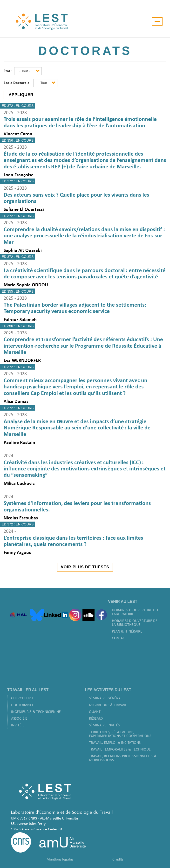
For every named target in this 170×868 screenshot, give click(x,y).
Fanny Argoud (18, 553)
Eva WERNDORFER (22, 361)
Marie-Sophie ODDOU (26, 285)
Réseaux (96, 719)
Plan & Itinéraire (127, 632)
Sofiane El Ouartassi (24, 210)
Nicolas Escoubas (21, 518)
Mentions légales (60, 860)
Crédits (118, 860)
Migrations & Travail (108, 705)
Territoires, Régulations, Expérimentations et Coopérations (120, 734)
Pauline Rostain (19, 443)
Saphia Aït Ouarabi (23, 251)
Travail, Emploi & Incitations (115, 743)
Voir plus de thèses (85, 567)
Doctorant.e (23, 705)
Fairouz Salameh (20, 320)
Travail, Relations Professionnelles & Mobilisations (123, 758)
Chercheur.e (22, 698)
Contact (119, 638)
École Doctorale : (18, 83)
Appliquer (21, 95)
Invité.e (18, 725)
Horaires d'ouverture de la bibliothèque (135, 623)
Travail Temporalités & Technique (120, 750)
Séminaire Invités (104, 725)
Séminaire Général (106, 698)
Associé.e (19, 719)
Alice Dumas (16, 402)
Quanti (95, 712)
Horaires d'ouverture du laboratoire (135, 612)
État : (8, 71)
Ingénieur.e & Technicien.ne (36, 712)
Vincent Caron (18, 134)
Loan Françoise (19, 175)
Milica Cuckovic (19, 484)
